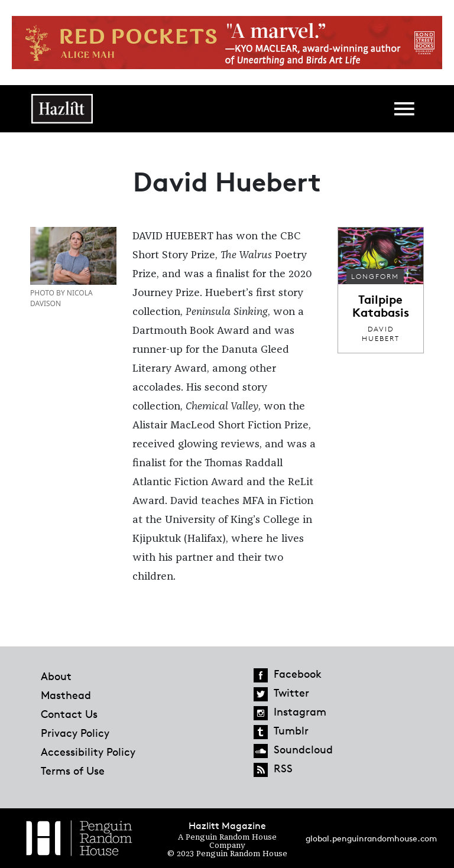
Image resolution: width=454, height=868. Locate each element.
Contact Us (69, 714)
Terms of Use (73, 771)
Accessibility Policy (88, 752)
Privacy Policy (75, 733)
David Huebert (381, 334)
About (56, 676)
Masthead (66, 695)
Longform (375, 276)
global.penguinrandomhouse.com (371, 838)
